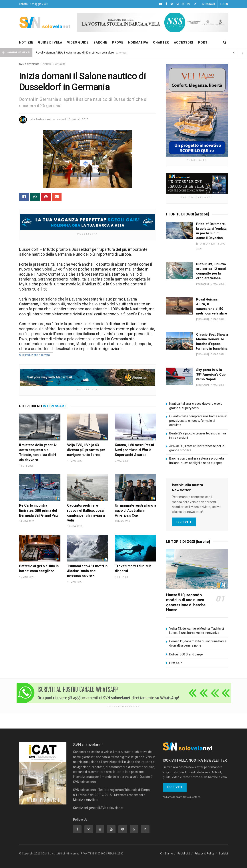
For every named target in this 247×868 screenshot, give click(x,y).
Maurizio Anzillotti (86, 800)
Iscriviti (184, 522)
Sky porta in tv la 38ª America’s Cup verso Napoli (211, 374)
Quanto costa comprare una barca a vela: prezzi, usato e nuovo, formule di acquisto (198, 421)
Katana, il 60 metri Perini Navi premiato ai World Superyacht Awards (134, 450)
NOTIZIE (26, 42)
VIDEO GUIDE (78, 42)
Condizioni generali (86, 808)
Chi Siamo (167, 853)
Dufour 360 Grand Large (186, 654)
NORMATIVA (138, 42)
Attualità (60, 64)
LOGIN (224, 4)
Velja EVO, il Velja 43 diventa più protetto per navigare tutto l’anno (86, 450)
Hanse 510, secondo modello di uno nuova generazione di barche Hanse (186, 602)
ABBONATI (208, 4)
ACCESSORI (184, 42)
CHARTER (161, 42)
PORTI (203, 42)
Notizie (47, 64)
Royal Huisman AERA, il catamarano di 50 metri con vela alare (75, 53)
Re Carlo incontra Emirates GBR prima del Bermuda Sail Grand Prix (39, 510)
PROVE (118, 42)
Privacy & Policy (204, 853)
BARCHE (100, 42)
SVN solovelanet (29, 64)
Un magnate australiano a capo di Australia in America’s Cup (135, 510)
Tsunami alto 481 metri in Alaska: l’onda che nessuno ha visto (87, 571)
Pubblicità (184, 853)
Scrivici (223, 853)
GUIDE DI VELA (50, 42)
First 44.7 (176, 663)
